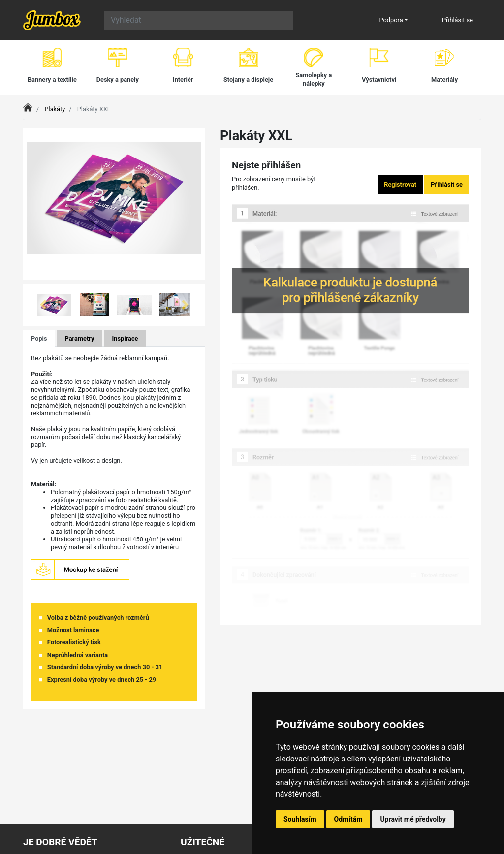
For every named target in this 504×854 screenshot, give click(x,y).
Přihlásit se (457, 20)
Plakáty (55, 109)
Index (31, 109)
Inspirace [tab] (125, 338)
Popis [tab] (39, 338)
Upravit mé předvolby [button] (413, 819)
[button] (44, 305)
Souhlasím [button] (300, 819)
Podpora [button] (391, 20)
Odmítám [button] (348, 819)
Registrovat (400, 184)
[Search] (199, 20)
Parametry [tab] (80, 338)
